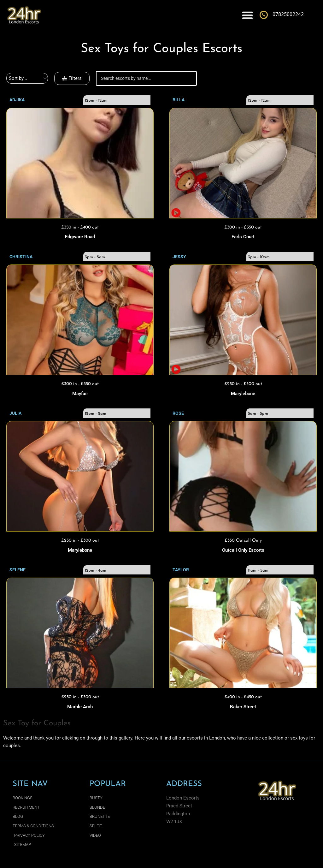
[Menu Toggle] (247, 15)
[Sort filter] (27, 78)
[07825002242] (264, 15)
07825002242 (288, 14)
